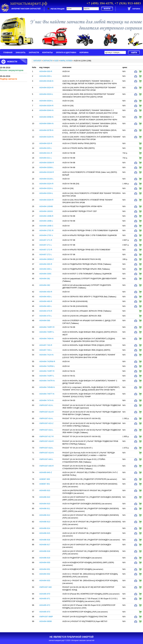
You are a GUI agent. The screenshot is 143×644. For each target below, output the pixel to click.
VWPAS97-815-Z (46, 423)
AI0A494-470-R (46, 311)
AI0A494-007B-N (46, 130)
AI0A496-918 (45, 551)
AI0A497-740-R (46, 345)
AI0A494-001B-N (46, 81)
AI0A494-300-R (46, 264)
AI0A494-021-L (46, 158)
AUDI (56, 61)
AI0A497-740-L (46, 350)
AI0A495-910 (45, 490)
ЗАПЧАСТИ (34, 52)
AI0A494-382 (45, 285)
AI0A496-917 (45, 545)
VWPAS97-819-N (46, 453)
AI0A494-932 (45, 574)
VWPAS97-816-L (46, 430)
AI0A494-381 (45, 279)
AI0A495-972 (45, 605)
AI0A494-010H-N (46, 137)
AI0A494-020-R (46, 143)
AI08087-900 (45, 479)
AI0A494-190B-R (46, 216)
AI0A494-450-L (46, 297)
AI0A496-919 (45, 558)
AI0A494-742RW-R (47, 361)
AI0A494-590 (45, 320)
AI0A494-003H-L (46, 101)
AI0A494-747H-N (46, 400)
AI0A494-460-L (46, 306)
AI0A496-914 (45, 528)
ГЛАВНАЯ (8, 52)
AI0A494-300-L (46, 269)
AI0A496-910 (45, 497)
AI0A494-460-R (46, 301)
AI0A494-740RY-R (47, 327)
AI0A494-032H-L (46, 188)
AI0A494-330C (45, 274)
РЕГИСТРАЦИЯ (57, 9)
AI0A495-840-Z (46, 472)
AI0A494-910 (45, 504)
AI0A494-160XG (46, 211)
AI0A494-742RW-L (47, 366)
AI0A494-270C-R (46, 230)
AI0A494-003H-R (46, 106)
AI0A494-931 (45, 569)
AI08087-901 (45, 484)
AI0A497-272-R (46, 250)
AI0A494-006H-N (46, 123)
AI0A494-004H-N (46, 110)
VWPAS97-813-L (46, 405)
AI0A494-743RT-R (47, 371)
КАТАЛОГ (37, 61)
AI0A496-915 (45, 533)
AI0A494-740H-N (46, 339)
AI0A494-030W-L (46, 167)
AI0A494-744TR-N (47, 381)
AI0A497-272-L (46, 254)
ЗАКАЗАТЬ (21, 52)
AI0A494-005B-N (46, 117)
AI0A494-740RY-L (47, 332)
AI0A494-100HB (46, 206)
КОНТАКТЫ (47, 52)
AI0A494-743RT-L (47, 376)
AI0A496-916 (45, 540)
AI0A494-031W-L (46, 179)
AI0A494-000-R (46, 71)
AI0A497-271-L (46, 245)
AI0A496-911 (45, 508)
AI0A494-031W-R (47, 172)
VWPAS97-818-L (46, 448)
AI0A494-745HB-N (47, 387)
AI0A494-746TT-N (47, 394)
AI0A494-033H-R (46, 200)
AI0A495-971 (45, 599)
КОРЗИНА (84, 52)
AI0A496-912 (45, 515)
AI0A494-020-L (46, 148)
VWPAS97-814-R (46, 412)
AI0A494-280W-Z (46, 259)
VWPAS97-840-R (46, 466)
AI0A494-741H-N (46, 355)
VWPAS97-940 (45, 587)
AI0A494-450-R (46, 292)
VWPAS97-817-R (46, 436)
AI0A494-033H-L (46, 193)
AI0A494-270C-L (46, 235)
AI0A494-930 (45, 562)
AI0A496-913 (45, 522)
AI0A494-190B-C (46, 226)
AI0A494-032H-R (46, 184)
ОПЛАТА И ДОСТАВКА (66, 52)
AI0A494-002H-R (46, 88)
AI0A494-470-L (46, 316)
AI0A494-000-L (46, 76)
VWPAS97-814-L (46, 418)
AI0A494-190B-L (46, 221)
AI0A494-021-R (46, 153)
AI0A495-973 (45, 612)
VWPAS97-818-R (46, 441)
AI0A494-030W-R (47, 163)
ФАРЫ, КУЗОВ (66, 61)
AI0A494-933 (45, 581)
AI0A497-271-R (46, 240)
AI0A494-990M (46, 621)
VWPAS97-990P (46, 617)
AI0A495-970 (45, 594)
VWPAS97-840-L (46, 459)
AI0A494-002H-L (46, 94)
